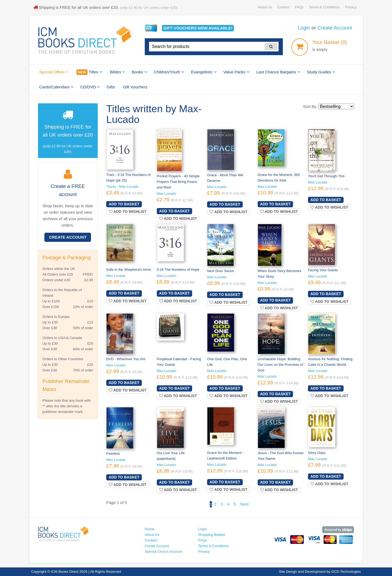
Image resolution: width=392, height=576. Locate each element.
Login (304, 28)
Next (244, 504)
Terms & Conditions (324, 7)
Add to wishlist (128, 212)
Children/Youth (169, 72)
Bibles (117, 72)
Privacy (351, 7)
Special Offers (54, 72)
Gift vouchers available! (198, 28)
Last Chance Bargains (278, 72)
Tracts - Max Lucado (122, 187)
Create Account (335, 28)
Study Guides (321, 72)
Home (149, 529)
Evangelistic (204, 72)
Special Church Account (164, 551)
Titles (89, 72)
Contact (284, 7)
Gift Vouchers (135, 87)
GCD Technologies (346, 572)
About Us (265, 7)
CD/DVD (90, 87)
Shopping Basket (211, 535)
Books (139, 72)
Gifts (111, 87)
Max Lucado (166, 193)
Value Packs (236, 72)
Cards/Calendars (56, 87)
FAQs (299, 7)
